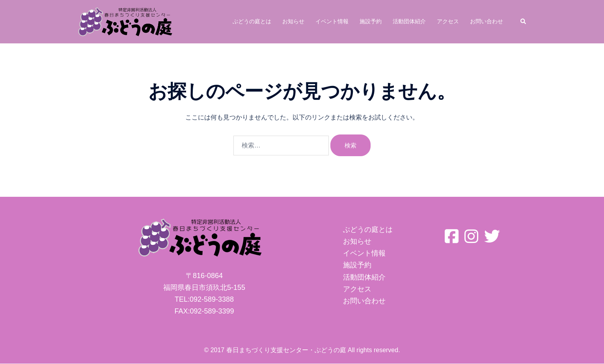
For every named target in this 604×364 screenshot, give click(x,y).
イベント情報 (332, 21)
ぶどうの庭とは (252, 21)
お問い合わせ (487, 21)
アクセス (448, 21)
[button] (524, 22)
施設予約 (371, 21)
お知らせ (293, 21)
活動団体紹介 (409, 21)
